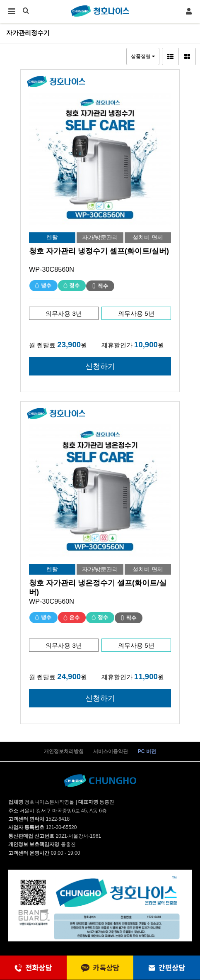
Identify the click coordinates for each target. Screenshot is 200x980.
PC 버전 (147, 751)
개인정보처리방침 (64, 751)
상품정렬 (143, 56)
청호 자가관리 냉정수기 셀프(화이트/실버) (99, 251)
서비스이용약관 (111, 751)
